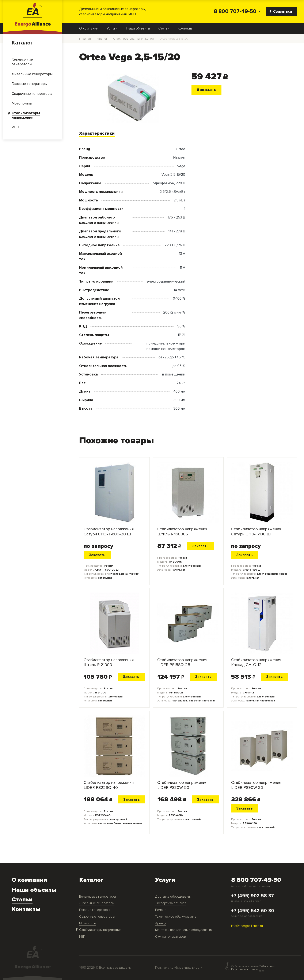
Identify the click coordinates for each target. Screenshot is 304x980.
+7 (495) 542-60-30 (253, 911)
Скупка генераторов (170, 937)
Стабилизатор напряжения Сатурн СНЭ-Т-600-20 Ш (109, 532)
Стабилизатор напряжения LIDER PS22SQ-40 (109, 785)
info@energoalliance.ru (247, 926)
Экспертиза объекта (171, 903)
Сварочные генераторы (97, 917)
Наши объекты (138, 28)
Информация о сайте (245, 969)
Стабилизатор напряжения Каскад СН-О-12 (256, 662)
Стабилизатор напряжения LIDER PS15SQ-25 (182, 662)
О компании (89, 28)
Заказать (206, 90)
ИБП (82, 937)
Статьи (164, 28)
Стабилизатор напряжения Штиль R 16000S (182, 532)
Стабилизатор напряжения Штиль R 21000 (109, 662)
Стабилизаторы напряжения (100, 930)
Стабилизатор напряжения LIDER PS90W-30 (256, 785)
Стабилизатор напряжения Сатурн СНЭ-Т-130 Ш (256, 532)
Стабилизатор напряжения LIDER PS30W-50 (182, 785)
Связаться (281, 11)
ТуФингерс (266, 966)
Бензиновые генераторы (98, 897)
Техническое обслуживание (176, 917)
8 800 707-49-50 (235, 11)
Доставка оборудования (173, 897)
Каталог (22, 43)
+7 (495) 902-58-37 (252, 896)
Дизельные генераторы (97, 903)
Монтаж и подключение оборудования (184, 930)
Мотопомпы (88, 923)
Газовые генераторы (95, 910)
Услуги (112, 28)
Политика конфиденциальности (179, 968)
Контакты (185, 28)
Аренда (161, 923)
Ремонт (161, 910)
